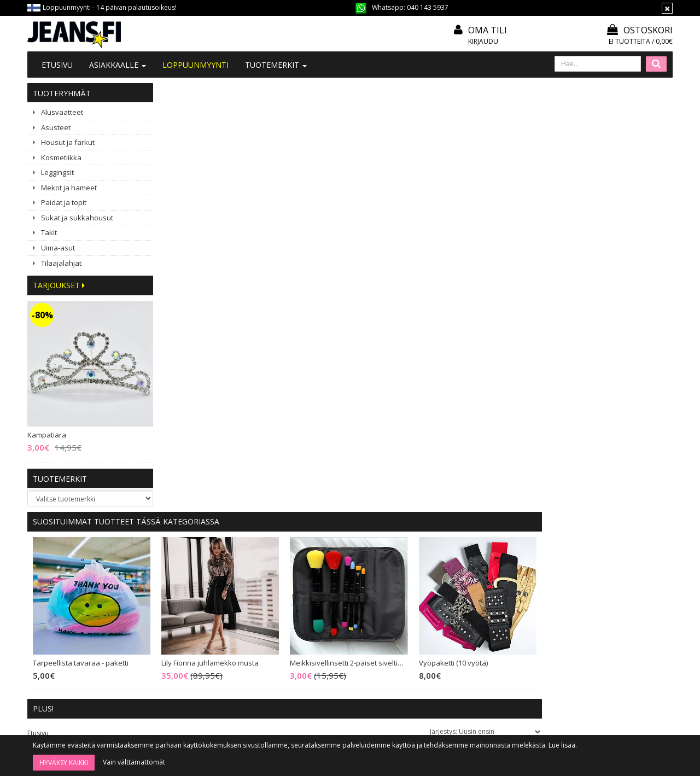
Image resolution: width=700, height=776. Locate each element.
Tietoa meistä (191, 559)
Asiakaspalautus (326, 633)
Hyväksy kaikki (64, 763)
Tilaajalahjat (61, 263)
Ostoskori (640, 30)
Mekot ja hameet (69, 188)
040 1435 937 (83, 639)
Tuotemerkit (276, 65)
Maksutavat (318, 603)
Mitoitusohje (320, 574)
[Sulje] (667, 8)
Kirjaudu (483, 41)
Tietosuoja (317, 618)
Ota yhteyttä (188, 574)
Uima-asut (58, 248)
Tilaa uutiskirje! (324, 559)
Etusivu (57, 65)
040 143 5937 (428, 7)
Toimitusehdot (323, 589)
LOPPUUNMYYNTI (196, 65)
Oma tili (488, 30)
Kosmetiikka (61, 157)
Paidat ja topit (64, 202)
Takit (49, 232)
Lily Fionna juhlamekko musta (341, 235)
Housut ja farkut (68, 142)
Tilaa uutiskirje (379, 706)
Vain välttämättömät (134, 762)
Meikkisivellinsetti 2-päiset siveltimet (480, 235)
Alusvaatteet (62, 112)
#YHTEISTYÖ (189, 602)
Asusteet (56, 127)
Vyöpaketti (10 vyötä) (584, 235)
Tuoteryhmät (62, 93)
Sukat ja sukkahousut (77, 218)
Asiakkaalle (118, 65)
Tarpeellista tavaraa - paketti (212, 235)
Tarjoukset (59, 285)
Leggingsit (57, 172)
